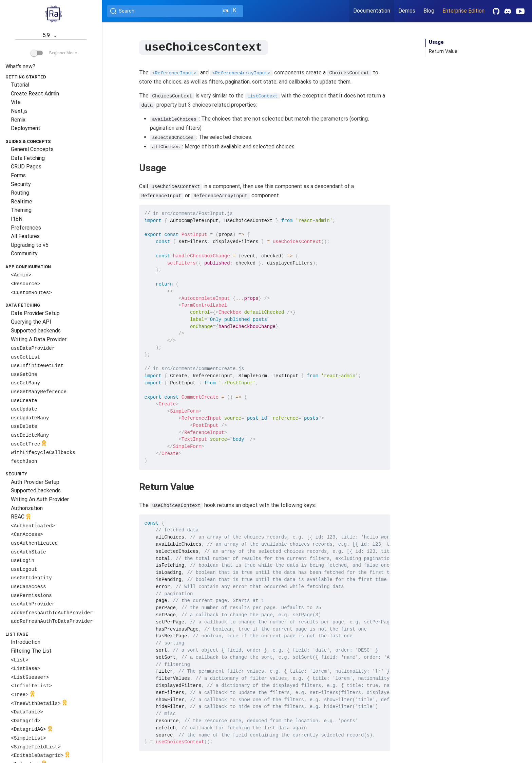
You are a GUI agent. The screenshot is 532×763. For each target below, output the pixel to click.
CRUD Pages (26, 167)
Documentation (372, 11)
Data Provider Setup (35, 313)
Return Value (443, 51)
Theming (21, 210)
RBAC (22, 517)
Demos (407, 11)
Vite (16, 102)
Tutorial (20, 85)
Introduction (26, 642)
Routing (20, 193)
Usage (436, 42)
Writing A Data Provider (39, 339)
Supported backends (36, 331)
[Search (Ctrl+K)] (175, 11)
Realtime (22, 202)
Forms (18, 175)
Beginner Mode (54, 53)
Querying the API (31, 322)
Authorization (27, 508)
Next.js (19, 111)
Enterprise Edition (463, 11)
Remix (18, 120)
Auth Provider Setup (35, 482)
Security (21, 184)
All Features (25, 236)
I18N (17, 219)
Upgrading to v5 (30, 245)
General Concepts (32, 149)
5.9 (51, 36)
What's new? (20, 66)
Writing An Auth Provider (40, 499)
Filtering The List (31, 651)
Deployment (26, 128)
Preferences (26, 228)
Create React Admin (35, 94)
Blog (429, 11)
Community (24, 253)
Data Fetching (28, 158)
